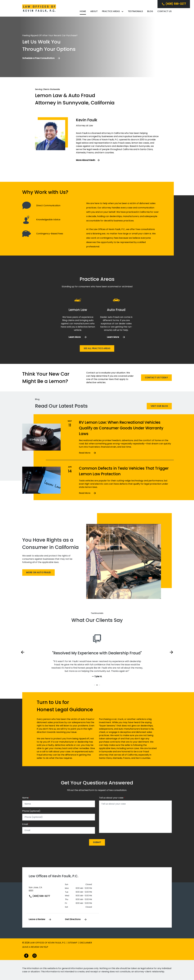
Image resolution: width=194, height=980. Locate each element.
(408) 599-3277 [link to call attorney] (39, 896)
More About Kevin (86, 160)
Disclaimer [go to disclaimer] (86, 943)
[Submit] (97, 842)
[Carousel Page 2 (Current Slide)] (97, 685)
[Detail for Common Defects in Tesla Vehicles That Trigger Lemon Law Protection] (125, 493)
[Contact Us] (164, 11)
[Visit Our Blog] (159, 406)
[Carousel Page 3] (99, 685)
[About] (94, 11)
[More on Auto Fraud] (38, 573)
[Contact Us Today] (156, 378)
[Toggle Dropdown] (123, 11)
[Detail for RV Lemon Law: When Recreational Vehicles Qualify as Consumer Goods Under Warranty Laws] (125, 453)
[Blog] (150, 11)
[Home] (83, 11)
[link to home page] (39, 8)
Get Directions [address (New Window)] (76, 919)
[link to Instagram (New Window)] (34, 956)
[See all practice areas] (97, 348)
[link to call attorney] (174, 4)
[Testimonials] (135, 11)
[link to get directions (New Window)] (45, 889)
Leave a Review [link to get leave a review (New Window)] (40, 919)
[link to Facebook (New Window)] (26, 956)
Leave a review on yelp (35, 947)
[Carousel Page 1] (95, 685)
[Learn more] (78, 337)
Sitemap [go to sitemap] (73, 943)
